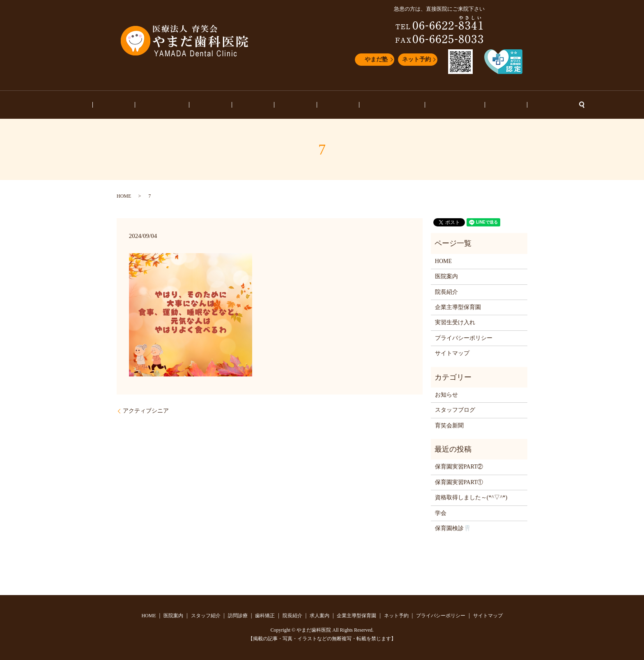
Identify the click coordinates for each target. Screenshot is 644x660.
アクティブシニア (146, 411)
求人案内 (327, 105)
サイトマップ (452, 353)
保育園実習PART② (459, 467)
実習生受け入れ (455, 322)
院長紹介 (296, 105)
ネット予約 (416, 59)
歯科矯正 (264, 105)
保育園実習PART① (459, 482)
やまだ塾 (376, 59)
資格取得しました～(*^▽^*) (471, 497)
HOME (132, 105)
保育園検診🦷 (453, 528)
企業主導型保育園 (369, 105)
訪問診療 (233, 105)
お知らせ (460, 105)
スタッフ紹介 (197, 105)
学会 (441, 513)
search (518, 105)
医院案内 (160, 105)
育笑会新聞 (449, 426)
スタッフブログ (420, 105)
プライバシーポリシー (464, 338)
